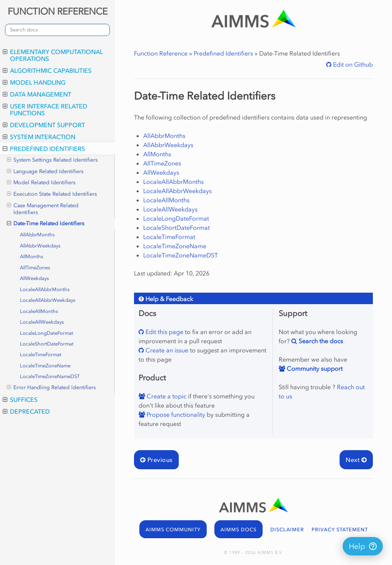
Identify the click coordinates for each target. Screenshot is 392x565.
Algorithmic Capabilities (47, 70)
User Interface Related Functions (45, 110)
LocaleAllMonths (39, 311)
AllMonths (32, 256)
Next (356, 460)
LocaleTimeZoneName (45, 366)
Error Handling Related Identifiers (51, 388)
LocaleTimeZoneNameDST (50, 376)
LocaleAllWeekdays (42, 322)
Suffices (20, 400)
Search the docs (320, 341)
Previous (156, 460)
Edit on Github (352, 64)
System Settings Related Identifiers (52, 160)
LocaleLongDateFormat (47, 333)
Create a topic (166, 396)
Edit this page (164, 332)
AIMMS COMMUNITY (173, 530)
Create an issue (166, 350)
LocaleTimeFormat (41, 355)
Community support (314, 368)
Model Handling (34, 82)
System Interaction (39, 137)
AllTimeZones (35, 268)
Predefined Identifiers (44, 149)
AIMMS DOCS (238, 530)
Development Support (44, 125)
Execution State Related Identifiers (52, 194)
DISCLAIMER (287, 530)
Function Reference (161, 53)
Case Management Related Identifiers (43, 209)
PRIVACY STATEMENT (340, 530)
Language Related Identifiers (45, 172)
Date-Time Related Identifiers (46, 224)
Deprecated (26, 411)
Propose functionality (175, 414)
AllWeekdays (34, 278)
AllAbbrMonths (37, 235)
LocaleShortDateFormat (47, 344)
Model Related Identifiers (41, 183)
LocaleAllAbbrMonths (45, 289)
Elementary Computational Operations (53, 55)
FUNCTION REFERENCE (58, 11)
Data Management (37, 94)
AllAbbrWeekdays (40, 246)
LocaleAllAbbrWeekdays (48, 300)
